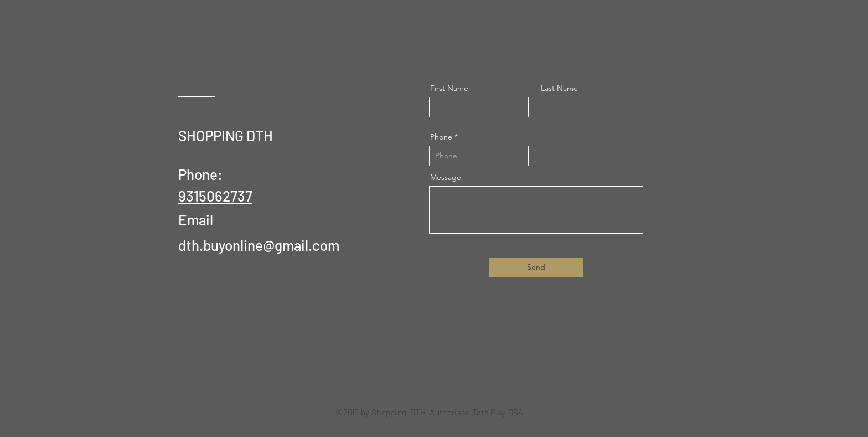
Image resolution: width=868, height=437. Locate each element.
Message (446, 177)
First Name (449, 88)
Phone (441, 137)
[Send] (536, 268)
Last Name (559, 88)
